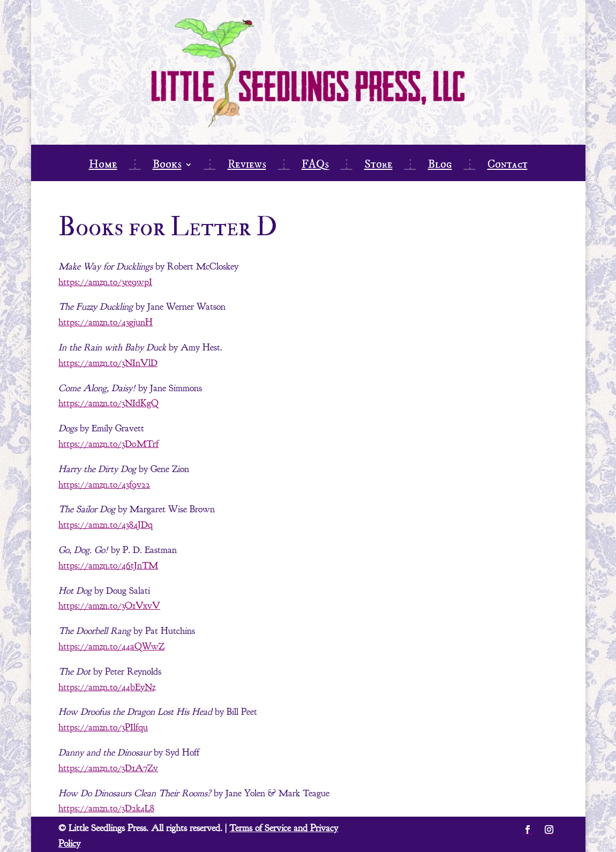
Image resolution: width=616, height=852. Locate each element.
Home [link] (103, 166)
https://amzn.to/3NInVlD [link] (108, 363)
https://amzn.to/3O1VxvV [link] (109, 606)
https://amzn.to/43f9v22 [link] (104, 485)
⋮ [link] (135, 166)
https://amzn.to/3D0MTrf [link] (108, 444)
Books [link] (167, 166)
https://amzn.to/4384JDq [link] (106, 525)
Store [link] (378, 166)
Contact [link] (508, 166)
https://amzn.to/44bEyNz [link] (107, 687)
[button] (528, 829)
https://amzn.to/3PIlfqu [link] (103, 727)
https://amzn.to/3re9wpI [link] (105, 282)
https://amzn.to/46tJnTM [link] (108, 566)
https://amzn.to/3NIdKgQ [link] (108, 403)
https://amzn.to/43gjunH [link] (106, 322)
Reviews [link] (247, 166)
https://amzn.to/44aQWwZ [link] (111, 647)
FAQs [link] (315, 166)
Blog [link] (440, 166)
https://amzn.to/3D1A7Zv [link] (108, 768)
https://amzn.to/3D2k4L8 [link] (106, 808)
